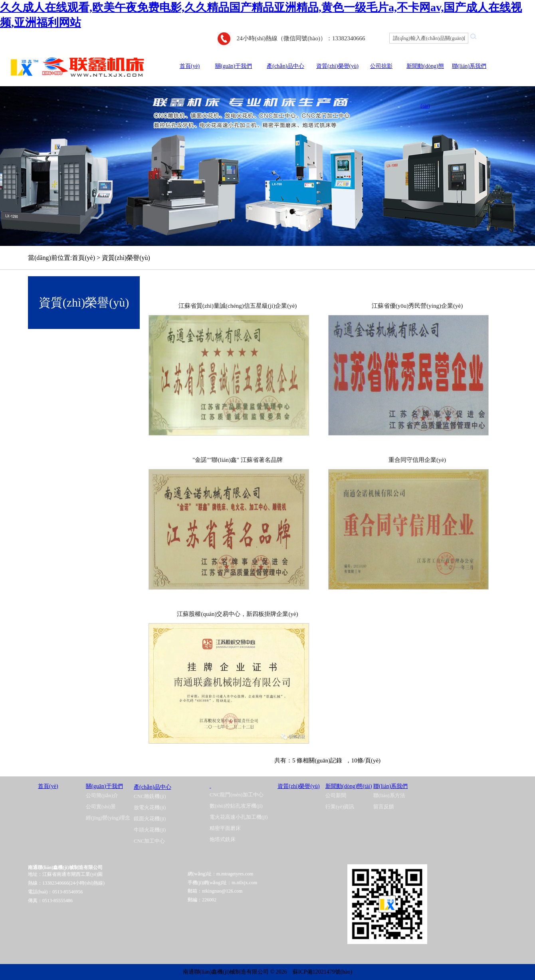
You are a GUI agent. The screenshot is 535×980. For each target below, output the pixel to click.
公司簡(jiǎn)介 (102, 796)
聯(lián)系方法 (389, 796)
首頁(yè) (190, 66)
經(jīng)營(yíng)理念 (108, 818)
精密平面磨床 (225, 828)
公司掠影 (381, 66)
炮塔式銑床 (223, 839)
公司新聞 (336, 796)
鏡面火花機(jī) (150, 819)
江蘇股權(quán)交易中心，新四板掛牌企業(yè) (237, 614)
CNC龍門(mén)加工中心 (237, 795)
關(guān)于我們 (234, 66)
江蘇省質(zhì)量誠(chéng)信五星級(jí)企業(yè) (238, 306)
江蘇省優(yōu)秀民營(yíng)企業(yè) (417, 306)
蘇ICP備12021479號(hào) (322, 972)
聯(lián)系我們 (469, 66)
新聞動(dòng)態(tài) (349, 786)
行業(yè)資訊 (340, 807)
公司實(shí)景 (101, 807)
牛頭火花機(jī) (150, 830)
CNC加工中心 (149, 841)
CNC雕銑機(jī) (150, 796)
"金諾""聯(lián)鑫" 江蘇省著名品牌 (238, 460)
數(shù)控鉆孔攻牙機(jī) (236, 806)
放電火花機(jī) (150, 808)
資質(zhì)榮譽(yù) (337, 66)
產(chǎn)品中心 (285, 66)
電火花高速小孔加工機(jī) (239, 817)
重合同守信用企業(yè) (417, 460)
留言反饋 (384, 807)
